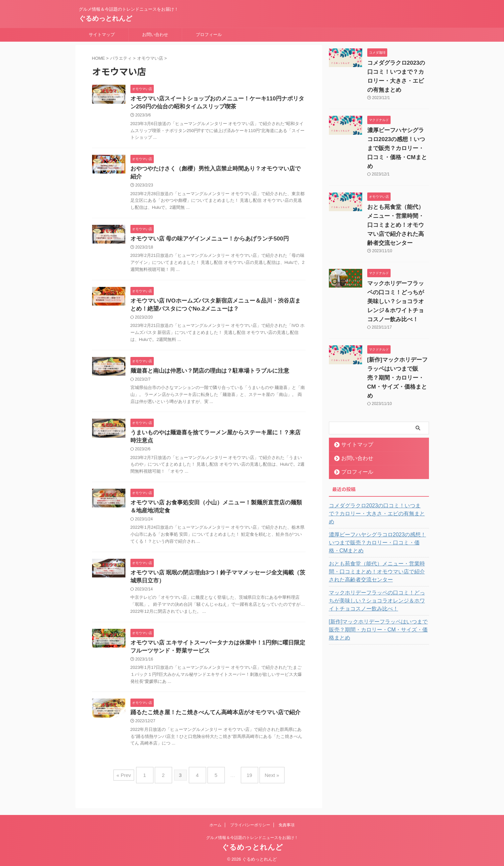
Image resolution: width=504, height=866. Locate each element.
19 (244, 775)
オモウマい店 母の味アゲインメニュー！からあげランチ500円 (205, 233)
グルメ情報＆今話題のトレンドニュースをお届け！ (252, 835)
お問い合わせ (155, 35)
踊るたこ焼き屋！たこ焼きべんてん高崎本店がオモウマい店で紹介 (210, 715)
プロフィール (209, 35)
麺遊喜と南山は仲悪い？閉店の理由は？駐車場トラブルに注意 (205, 367)
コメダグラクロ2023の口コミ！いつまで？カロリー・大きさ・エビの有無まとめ (378, 492)
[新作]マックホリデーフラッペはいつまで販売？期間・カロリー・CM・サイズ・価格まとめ (377, 596)
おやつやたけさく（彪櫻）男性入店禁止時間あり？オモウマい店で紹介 (216, 170)
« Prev (134, 775)
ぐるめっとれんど (105, 18)
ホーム (215, 822)
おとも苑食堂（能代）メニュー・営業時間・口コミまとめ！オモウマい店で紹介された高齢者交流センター (397, 216)
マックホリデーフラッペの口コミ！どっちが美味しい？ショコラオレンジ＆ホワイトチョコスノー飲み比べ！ (397, 292)
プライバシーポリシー (250, 822)
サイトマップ (102, 35)
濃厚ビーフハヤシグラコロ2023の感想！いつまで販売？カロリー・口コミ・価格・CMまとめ (378, 513)
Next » (264, 775)
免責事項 (287, 822)
